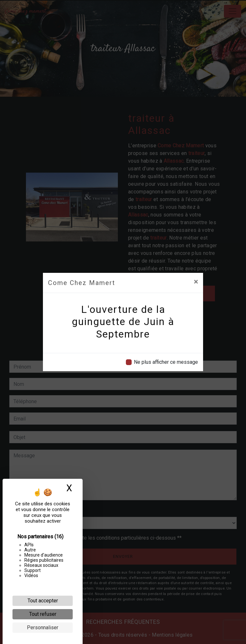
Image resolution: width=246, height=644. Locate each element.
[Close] (196, 282)
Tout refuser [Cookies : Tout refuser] (43, 614)
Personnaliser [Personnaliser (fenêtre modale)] (43, 628)
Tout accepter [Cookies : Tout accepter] (43, 601)
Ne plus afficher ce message (166, 362)
